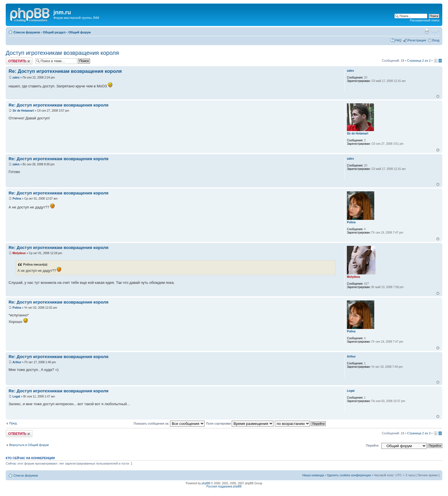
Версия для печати (427, 31)
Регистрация (417, 40)
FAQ (398, 40)
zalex (16, 78)
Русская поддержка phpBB (224, 486)
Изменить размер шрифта (435, 31)
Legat (16, 396)
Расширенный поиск (425, 20)
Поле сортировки (240, 423)
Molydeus (19, 253)
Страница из (419, 61)
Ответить (19, 61)
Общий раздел (54, 32)
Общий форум (79, 32)
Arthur (17, 362)
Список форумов (27, 32)
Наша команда (313, 475)
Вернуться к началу (438, 96)
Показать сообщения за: (169, 423)
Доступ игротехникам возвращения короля (62, 53)
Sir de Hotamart (23, 111)
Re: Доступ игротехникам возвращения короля (65, 71)
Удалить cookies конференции (349, 475)
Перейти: (373, 445)
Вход (436, 40)
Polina (17, 199)
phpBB (206, 483)
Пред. (13, 423)
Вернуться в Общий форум (29, 445)
